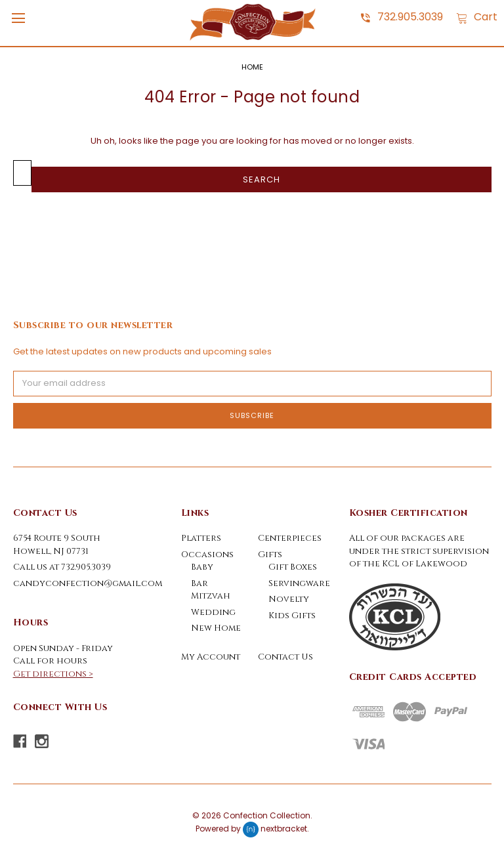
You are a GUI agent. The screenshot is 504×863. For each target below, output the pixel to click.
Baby (202, 567)
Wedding (213, 612)
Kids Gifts (292, 616)
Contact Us (285, 657)
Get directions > (53, 674)
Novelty (289, 599)
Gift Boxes (293, 567)
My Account (211, 657)
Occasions (207, 555)
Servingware (299, 583)
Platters (201, 538)
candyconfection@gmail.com (88, 583)
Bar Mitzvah (211, 590)
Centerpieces (290, 538)
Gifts (270, 555)
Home (252, 67)
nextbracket (284, 829)
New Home (216, 628)
